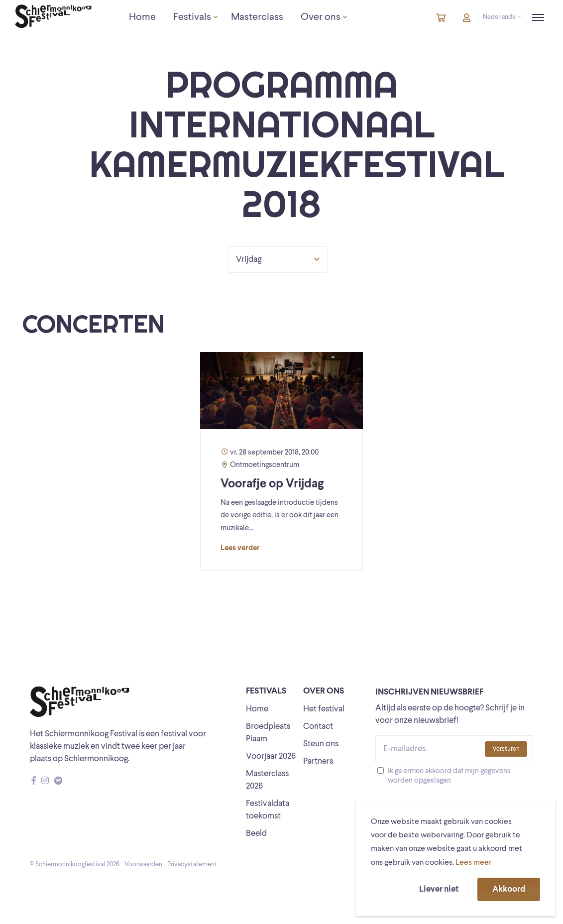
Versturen (506, 749)
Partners (318, 761)
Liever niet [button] (439, 889)
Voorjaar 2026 (271, 756)
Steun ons (321, 744)
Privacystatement (192, 865)
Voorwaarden (143, 865)
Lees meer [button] (473, 863)
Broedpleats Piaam (268, 733)
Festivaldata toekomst (268, 810)
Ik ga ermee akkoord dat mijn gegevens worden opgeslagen (449, 776)
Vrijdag (278, 259)
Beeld (256, 834)
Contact (318, 727)
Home (257, 709)
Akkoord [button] (509, 889)
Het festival (324, 709)
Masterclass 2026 (267, 780)
